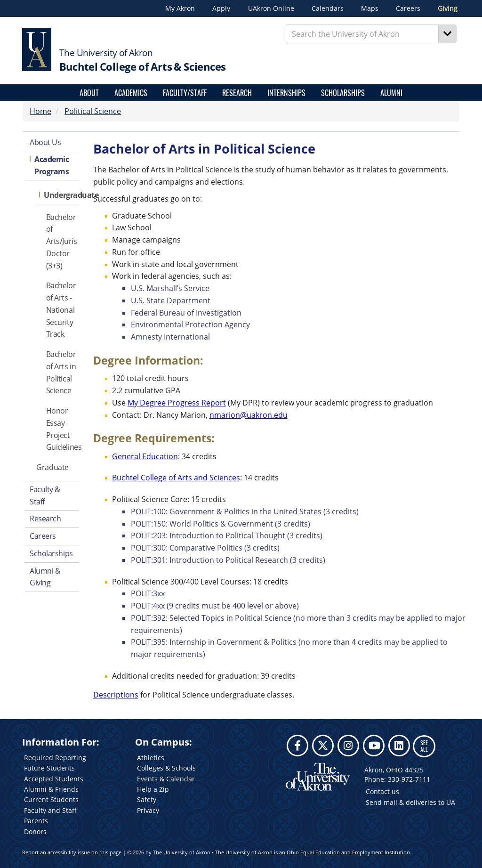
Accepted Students (54, 779)
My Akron (180, 8)
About (89, 93)
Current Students (51, 799)
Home (40, 111)
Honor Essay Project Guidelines (63, 429)
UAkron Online (271, 8)
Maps (370, 8)
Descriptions (116, 695)
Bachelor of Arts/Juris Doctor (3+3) (62, 241)
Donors (35, 831)
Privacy (148, 810)
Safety (147, 799)
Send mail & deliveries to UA (410, 802)
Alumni (391, 93)
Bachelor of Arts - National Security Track (61, 310)
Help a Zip (153, 789)
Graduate (52, 467)
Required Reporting (55, 758)
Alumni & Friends (51, 789)
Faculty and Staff (50, 810)
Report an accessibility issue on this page (72, 852)
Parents (36, 821)
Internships (286, 93)
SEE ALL (424, 746)
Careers (408, 8)
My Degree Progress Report (177, 403)
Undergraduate (61, 195)
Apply (221, 8)
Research (237, 93)
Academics (131, 93)
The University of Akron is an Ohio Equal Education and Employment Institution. (313, 852)
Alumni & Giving (45, 577)
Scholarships (343, 93)
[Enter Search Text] (362, 34)
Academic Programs (52, 165)
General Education (145, 456)
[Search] (448, 34)
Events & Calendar (166, 779)
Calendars (328, 8)
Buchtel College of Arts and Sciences (176, 478)
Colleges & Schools (166, 768)
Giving (448, 8)
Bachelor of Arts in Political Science (61, 372)
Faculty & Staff (45, 495)
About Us (45, 142)
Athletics (151, 758)
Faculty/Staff (185, 93)
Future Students (49, 768)
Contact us (382, 791)
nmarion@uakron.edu (249, 415)
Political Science (93, 111)
